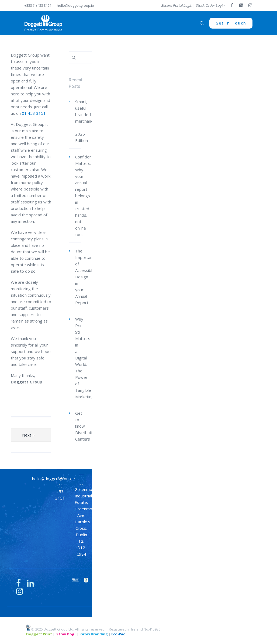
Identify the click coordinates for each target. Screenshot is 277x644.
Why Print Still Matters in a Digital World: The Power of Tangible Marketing (84, 358)
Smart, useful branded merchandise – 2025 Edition (87, 121)
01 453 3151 (34, 113)
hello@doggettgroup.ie (75, 5)
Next (27, 435)
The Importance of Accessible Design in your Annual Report (86, 277)
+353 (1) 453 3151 (38, 5)
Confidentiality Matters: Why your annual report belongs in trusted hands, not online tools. (88, 196)
